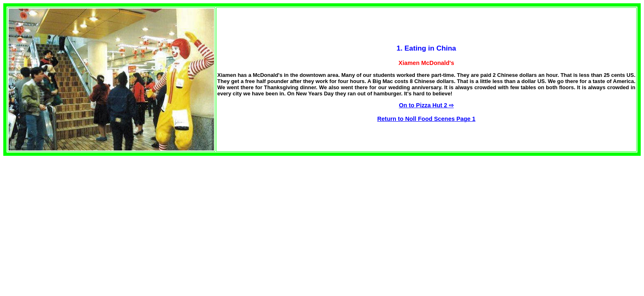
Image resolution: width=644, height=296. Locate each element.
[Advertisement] (72, 213)
